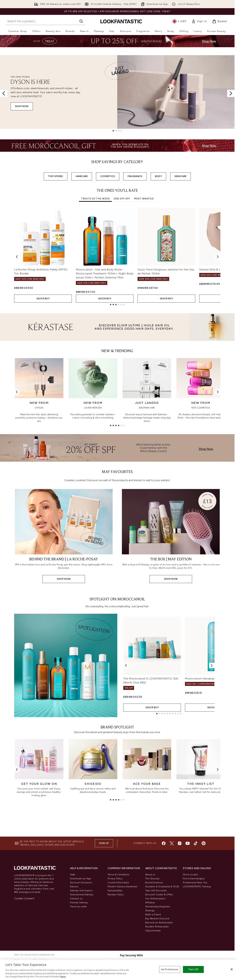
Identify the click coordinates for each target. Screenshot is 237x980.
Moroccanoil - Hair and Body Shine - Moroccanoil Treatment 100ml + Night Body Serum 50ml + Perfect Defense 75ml (105, 274)
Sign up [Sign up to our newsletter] (104, 843)
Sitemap (150, 911)
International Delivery (82, 895)
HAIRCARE (82, 176)
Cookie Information (118, 883)
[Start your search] (45, 21)
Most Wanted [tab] (144, 199)
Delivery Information (81, 891)
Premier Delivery (79, 903)
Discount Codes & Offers (159, 895)
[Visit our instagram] (180, 843)
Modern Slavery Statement (122, 887)
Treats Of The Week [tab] (95, 199)
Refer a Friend (153, 915)
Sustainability (115, 891)
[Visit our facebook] (164, 843)
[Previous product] (126, 665)
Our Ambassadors (155, 899)
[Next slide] (231, 93)
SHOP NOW (22, 106)
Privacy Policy (115, 879)
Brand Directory (154, 883)
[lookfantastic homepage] (121, 21)
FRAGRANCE (135, 176)
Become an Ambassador (159, 923)
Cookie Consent (24, 898)
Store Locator (191, 875)
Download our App (81, 879)
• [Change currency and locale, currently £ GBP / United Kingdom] (179, 21)
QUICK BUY (43, 299)
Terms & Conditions (119, 875)
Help (73, 875)
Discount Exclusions (81, 883)
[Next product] (212, 665)
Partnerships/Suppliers (158, 907)
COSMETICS (108, 176)
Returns (74, 887)
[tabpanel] (117, 257)
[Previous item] (17, 257)
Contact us (76, 899)
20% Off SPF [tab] (122, 199)
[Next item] (218, 257)
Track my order (78, 907)
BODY (158, 176)
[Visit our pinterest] (204, 843)
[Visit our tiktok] (196, 843)
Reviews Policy (116, 895)
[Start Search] (81, 21)
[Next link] (218, 392)
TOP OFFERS (56, 176)
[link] (199, 21)
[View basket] (220, 21)
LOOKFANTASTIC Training (197, 887)
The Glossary (152, 879)
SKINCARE (181, 176)
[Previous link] (17, 392)
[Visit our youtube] (188, 843)
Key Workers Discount (157, 919)
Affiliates (150, 903)
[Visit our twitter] (172, 843)
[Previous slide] (4, 93)
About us (150, 875)
